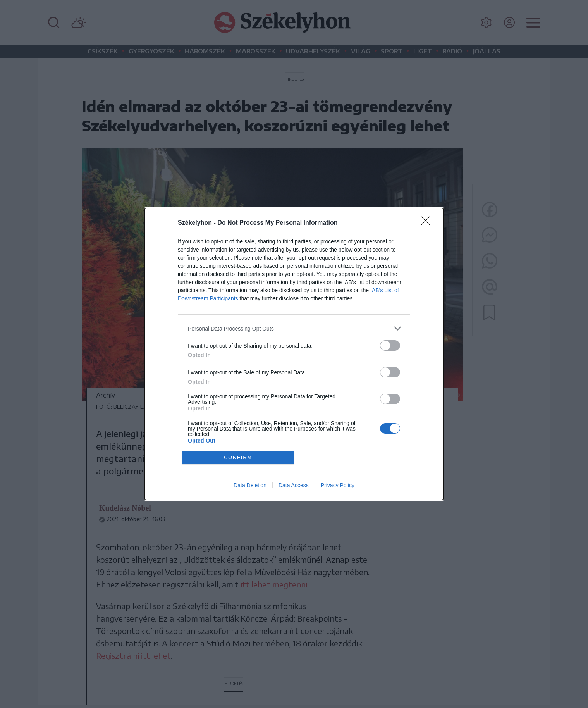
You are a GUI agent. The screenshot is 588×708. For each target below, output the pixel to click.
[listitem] (294, 328)
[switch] (390, 345)
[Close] (428, 223)
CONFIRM (238, 458)
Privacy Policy (338, 485)
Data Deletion (250, 485)
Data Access (294, 485)
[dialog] (294, 354)
